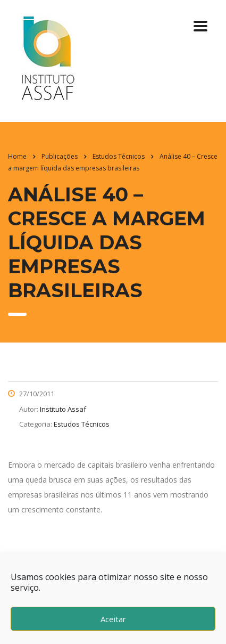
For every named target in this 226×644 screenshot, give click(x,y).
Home (17, 156)
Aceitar (113, 619)
